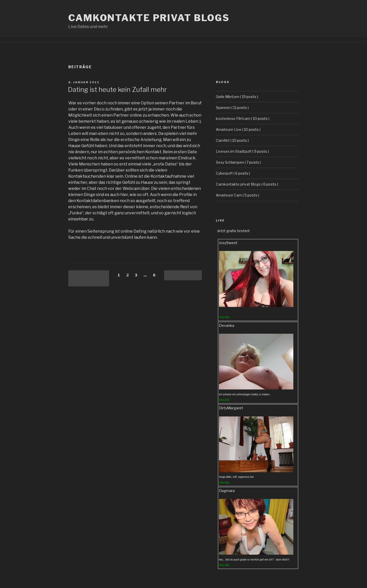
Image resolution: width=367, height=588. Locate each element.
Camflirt (223, 140)
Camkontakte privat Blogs (149, 18)
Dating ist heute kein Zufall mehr (117, 89)
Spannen (223, 108)
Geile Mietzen (228, 97)
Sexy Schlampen (230, 162)
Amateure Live (229, 129)
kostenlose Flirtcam (233, 118)
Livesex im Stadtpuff (234, 151)
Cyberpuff (224, 173)
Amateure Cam (229, 195)
